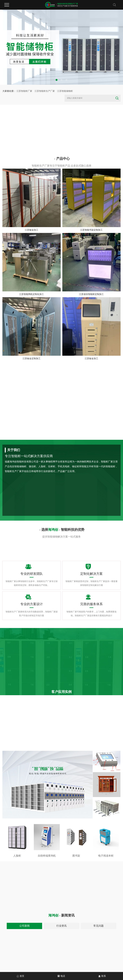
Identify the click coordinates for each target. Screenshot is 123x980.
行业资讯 (61, 926)
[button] (57, 80)
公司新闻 (25, 926)
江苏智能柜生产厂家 (45, 91)
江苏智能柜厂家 (24, 91)
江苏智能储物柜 (65, 91)
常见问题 (98, 926)
